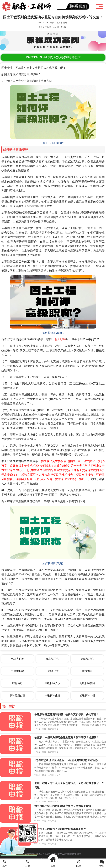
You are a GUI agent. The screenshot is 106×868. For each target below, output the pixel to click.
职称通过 (17, 683)
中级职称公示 (52, 683)
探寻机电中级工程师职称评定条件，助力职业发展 (63, 806)
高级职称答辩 (87, 683)
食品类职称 (52, 659)
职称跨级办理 (17, 695)
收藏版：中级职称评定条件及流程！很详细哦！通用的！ (67, 737)
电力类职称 (17, 659)
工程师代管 (52, 671)
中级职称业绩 (52, 695)
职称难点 (87, 671)
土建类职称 (17, 671)
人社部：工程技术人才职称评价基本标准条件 (60, 829)
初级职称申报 (87, 695)
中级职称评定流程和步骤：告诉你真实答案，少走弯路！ (67, 714)
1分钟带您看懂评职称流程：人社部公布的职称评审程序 (66, 760)
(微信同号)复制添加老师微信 (53, 57)
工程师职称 (59, 339)
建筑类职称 (87, 659)
